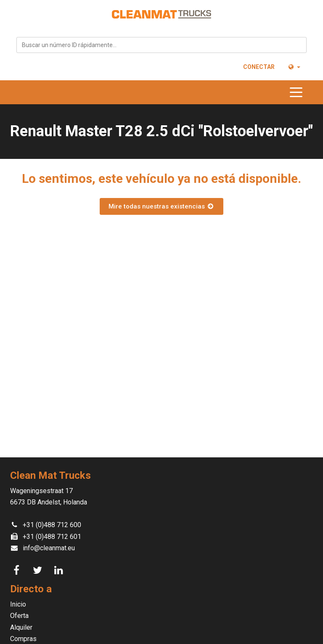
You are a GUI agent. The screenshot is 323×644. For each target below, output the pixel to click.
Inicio (18, 604)
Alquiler (21, 627)
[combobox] (161, 45)
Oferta (19, 616)
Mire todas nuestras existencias (161, 206)
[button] (294, 67)
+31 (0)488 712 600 (52, 525)
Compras (23, 639)
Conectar (259, 67)
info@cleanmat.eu (49, 548)
